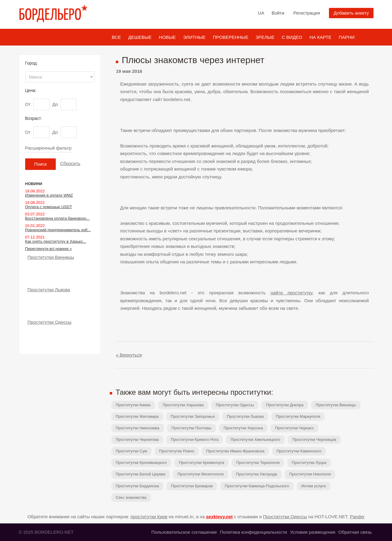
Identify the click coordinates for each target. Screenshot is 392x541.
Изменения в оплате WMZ (49, 195)
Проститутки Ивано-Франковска (235, 451)
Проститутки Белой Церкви (141, 474)
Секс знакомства (131, 497)
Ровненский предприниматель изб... (58, 230)
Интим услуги (314, 486)
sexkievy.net (219, 517)
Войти (278, 13)
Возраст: (34, 118)
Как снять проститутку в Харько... (56, 241)
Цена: (31, 90)
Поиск (41, 164)
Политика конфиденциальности (253, 532)
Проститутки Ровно (177, 451)
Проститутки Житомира (137, 416)
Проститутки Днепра (285, 405)
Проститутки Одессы (235, 405)
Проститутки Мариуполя (298, 416)
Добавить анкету (351, 13)
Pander (357, 517)
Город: (32, 63)
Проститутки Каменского (299, 451)
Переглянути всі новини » (49, 249)
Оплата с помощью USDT (49, 207)
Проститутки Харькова (183, 405)
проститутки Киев (149, 517)
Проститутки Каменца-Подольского (257, 486)
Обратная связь (355, 532)
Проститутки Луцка (309, 463)
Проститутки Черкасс (294, 428)
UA (261, 13)
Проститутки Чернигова (137, 440)
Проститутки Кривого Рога (194, 440)
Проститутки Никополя (310, 474)
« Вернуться (129, 355)
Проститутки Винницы (336, 405)
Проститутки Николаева (138, 428)
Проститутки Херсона (243, 428)
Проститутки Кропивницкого (141, 463)
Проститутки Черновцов (314, 440)
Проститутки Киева (133, 405)
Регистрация (307, 13)
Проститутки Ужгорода (256, 474)
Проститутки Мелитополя (201, 474)
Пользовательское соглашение (184, 532)
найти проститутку (291, 293)
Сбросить (70, 163)
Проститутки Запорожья (193, 416)
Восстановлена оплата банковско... (57, 218)
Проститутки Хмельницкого (255, 440)
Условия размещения (313, 532)
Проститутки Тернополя (258, 463)
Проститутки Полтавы (192, 428)
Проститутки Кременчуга (201, 463)
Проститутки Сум (131, 451)
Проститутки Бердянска (137, 486)
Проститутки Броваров (192, 486)
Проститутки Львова (245, 416)
